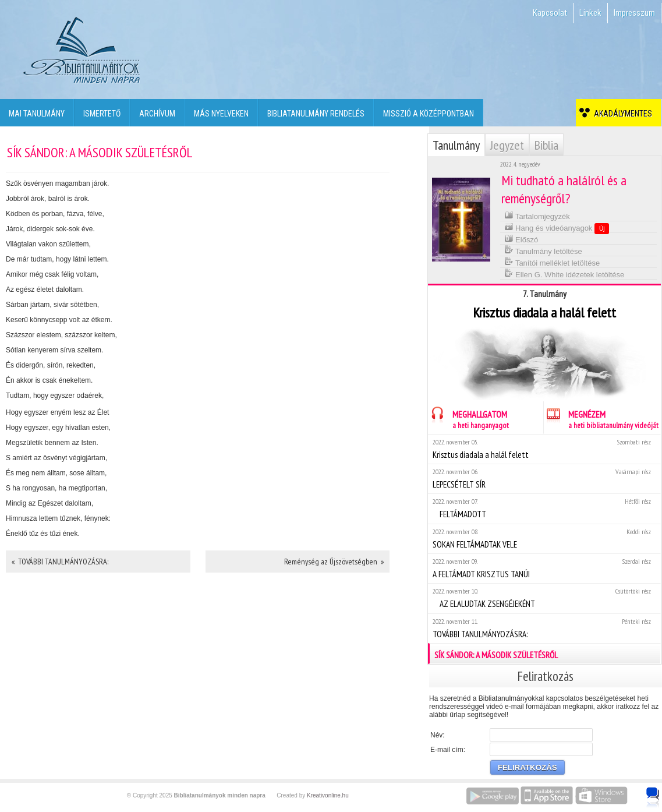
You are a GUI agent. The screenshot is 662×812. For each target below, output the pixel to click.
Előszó (521, 239)
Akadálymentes (621, 114)
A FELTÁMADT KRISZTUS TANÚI (544, 568)
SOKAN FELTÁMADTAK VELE (544, 539)
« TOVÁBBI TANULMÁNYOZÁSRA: (60, 562)
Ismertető (102, 114)
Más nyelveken (221, 114)
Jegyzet (507, 145)
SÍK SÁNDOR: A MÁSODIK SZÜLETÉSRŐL (545, 654)
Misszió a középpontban (429, 114)
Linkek (590, 13)
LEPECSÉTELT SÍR (544, 479)
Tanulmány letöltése (543, 250)
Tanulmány (456, 145)
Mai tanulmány (37, 114)
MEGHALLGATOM (468, 418)
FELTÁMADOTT (544, 508)
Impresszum (634, 13)
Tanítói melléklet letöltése (552, 262)
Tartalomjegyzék (537, 215)
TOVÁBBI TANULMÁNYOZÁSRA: (544, 628)
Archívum (157, 114)
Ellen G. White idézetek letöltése (564, 273)
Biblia (546, 145)
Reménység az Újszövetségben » (334, 562)
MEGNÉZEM (601, 418)
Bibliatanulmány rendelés (316, 114)
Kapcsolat (550, 13)
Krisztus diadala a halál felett (544, 449)
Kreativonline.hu (328, 795)
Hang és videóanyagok (557, 228)
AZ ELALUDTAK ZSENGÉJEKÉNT (544, 598)
